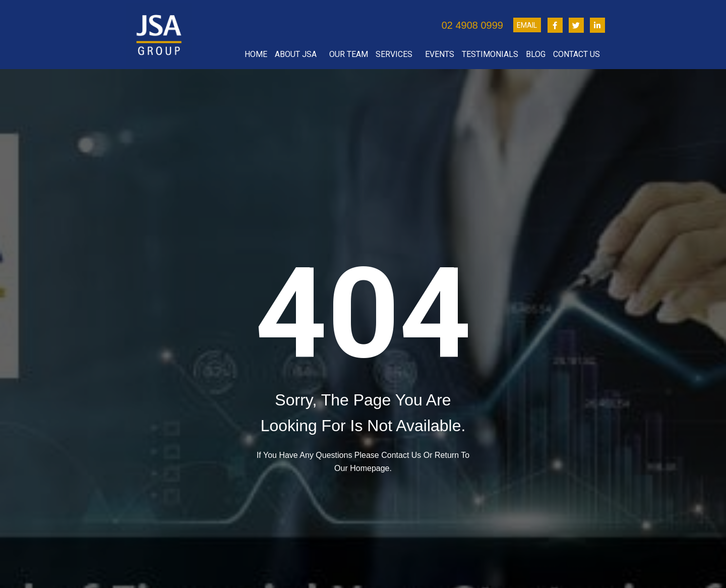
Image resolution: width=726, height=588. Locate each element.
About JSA (298, 54)
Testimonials (490, 54)
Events (440, 54)
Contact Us (579, 54)
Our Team (349, 54)
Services (397, 54)
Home (256, 54)
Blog (536, 54)
